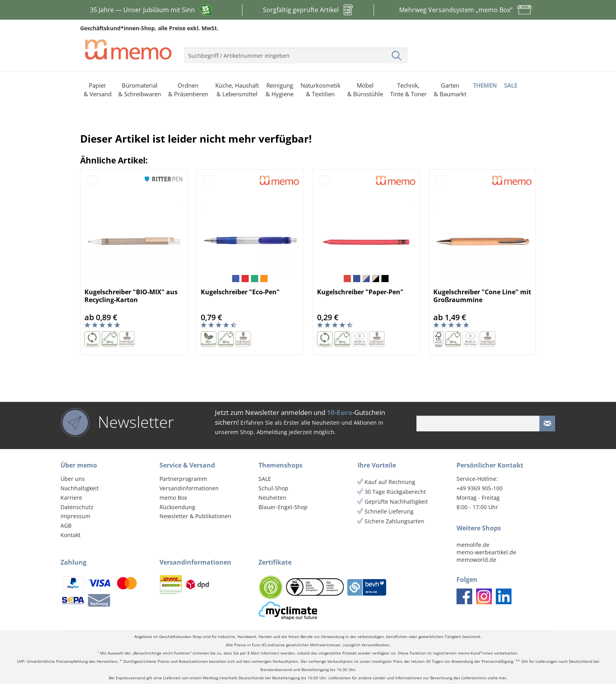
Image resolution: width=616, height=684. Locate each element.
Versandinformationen (189, 488)
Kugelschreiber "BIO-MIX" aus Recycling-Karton (131, 296)
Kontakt (71, 535)
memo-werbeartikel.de (486, 552)
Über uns (73, 479)
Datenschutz (77, 507)
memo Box (173, 498)
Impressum (75, 516)
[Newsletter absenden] (547, 424)
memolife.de (473, 545)
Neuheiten (272, 498)
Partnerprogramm (183, 479)
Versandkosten (375, 645)
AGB (66, 525)
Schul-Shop (273, 488)
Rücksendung (177, 507)
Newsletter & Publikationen (195, 516)
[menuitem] (296, 52)
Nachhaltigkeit (80, 488)
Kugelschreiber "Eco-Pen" (240, 292)
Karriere (71, 498)
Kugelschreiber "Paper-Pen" (360, 292)
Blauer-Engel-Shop (283, 507)
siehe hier (497, 678)
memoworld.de (476, 560)
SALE (265, 479)
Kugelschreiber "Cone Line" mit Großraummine (482, 296)
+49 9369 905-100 (479, 488)
